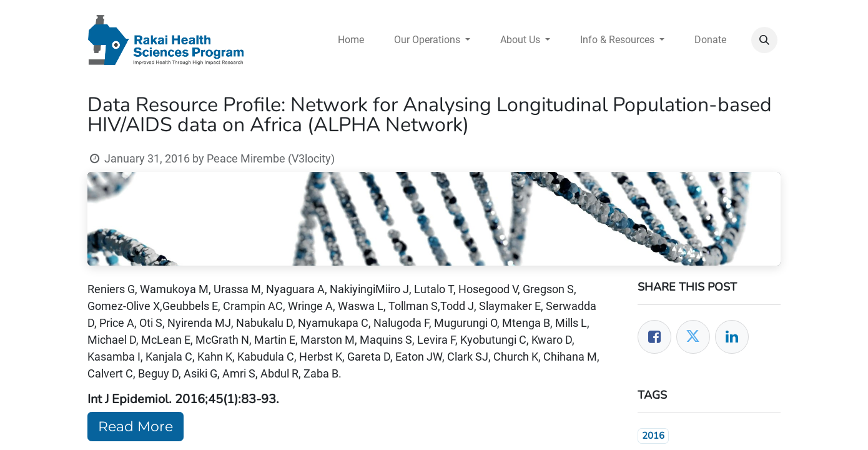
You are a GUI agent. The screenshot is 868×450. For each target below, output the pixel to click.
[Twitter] (693, 337)
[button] (764, 40)
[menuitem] (351, 40)
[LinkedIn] (732, 337)
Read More (136, 427)
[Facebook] (654, 337)
